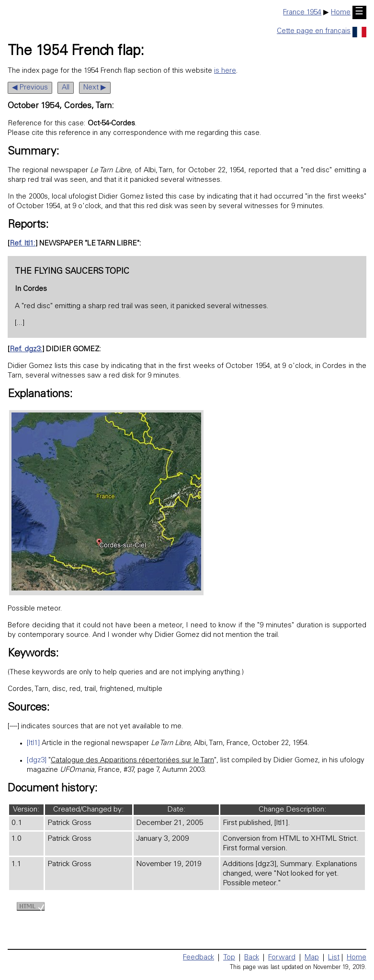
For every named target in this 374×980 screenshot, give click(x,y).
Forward (282, 958)
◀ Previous (30, 88)
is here (225, 71)
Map (312, 958)
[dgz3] (37, 761)
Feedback (198, 958)
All (66, 88)
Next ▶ (95, 88)
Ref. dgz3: (26, 350)
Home (341, 13)
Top (229, 958)
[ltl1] (33, 743)
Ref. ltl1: (23, 244)
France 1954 (302, 13)
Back (252, 958)
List (334, 958)
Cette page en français (322, 31)
